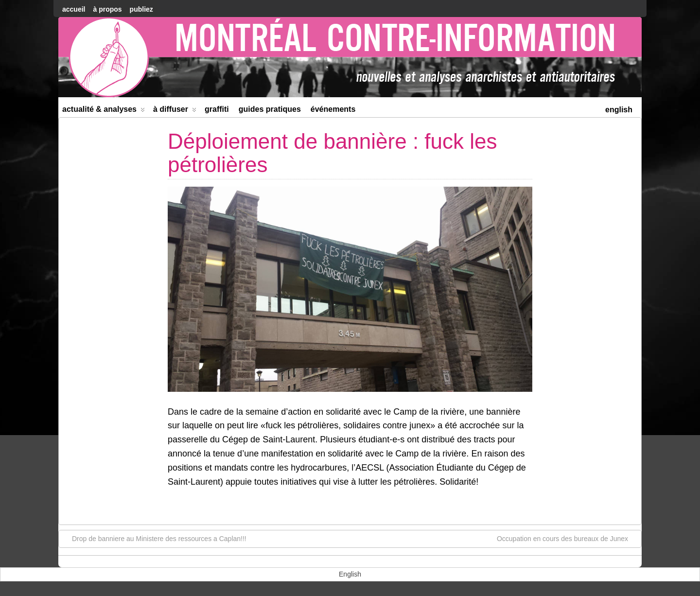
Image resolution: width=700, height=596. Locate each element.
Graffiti (217, 109)
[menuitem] (619, 109)
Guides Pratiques (270, 109)
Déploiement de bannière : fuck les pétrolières (332, 153)
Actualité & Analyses (104, 111)
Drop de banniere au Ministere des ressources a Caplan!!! (154, 538)
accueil (74, 9)
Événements (333, 109)
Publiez (141, 9)
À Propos (107, 9)
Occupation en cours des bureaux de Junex (567, 538)
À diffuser (175, 111)
